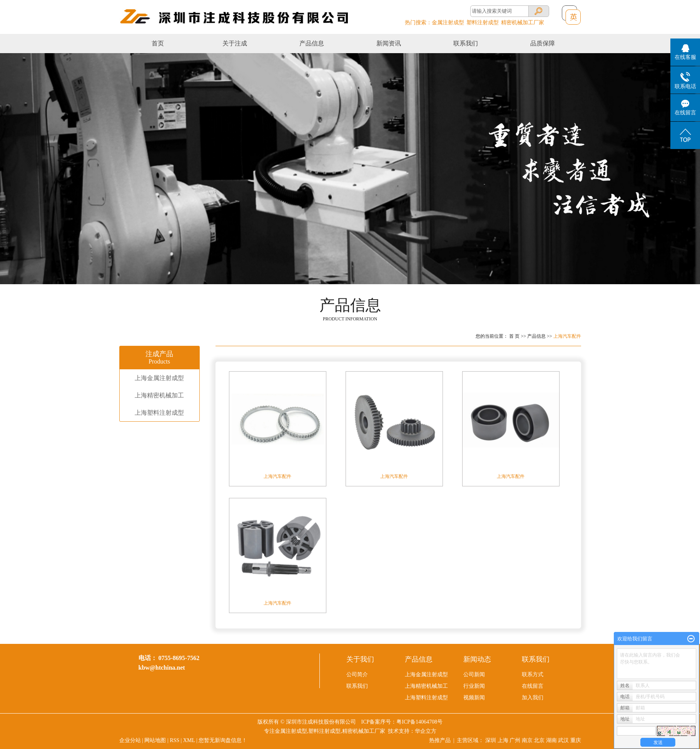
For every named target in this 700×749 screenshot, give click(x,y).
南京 (527, 740)
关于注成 (235, 43)
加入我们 (533, 698)
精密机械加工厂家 (523, 23)
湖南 (551, 740)
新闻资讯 (389, 43)
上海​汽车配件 (511, 476)
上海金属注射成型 (159, 378)
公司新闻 (474, 674)
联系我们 (466, 43)
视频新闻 (474, 698)
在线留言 (533, 686)
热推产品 (440, 740)
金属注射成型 (448, 23)
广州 (515, 740)
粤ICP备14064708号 (419, 722)
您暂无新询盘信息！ (223, 740)
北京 (539, 740)
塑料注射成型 (483, 23)
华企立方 (426, 731)
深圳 (491, 740)
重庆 (576, 740)
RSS (175, 740)
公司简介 (357, 674)
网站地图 (155, 740)
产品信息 (312, 43)
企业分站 (130, 740)
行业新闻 (474, 686)
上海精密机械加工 (159, 395)
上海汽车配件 (567, 336)
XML (189, 740)
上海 (503, 740)
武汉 (563, 740)
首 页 (514, 336)
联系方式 (533, 674)
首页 (158, 43)
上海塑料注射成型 (159, 413)
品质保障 (543, 43)
